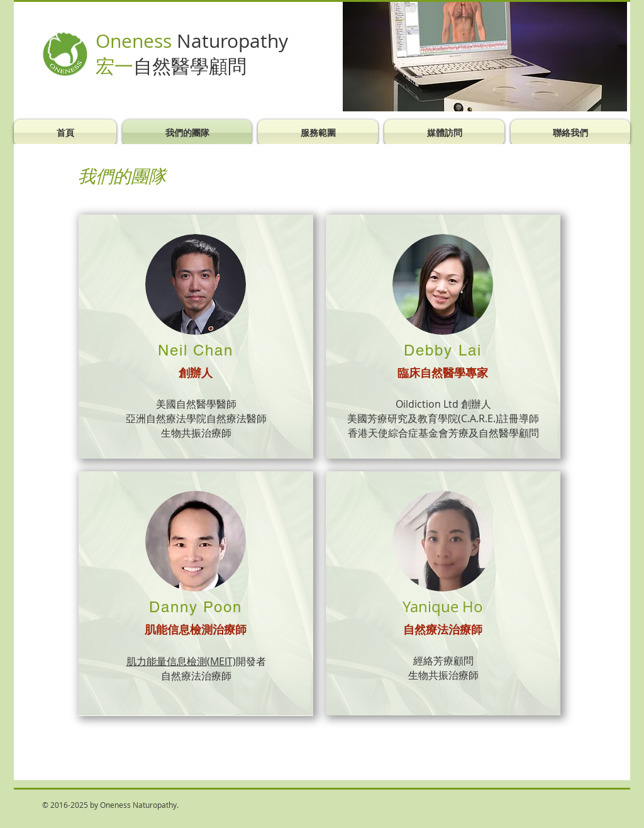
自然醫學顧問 (190, 66)
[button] (485, 56)
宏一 (114, 66)
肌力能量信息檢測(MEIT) (181, 661)
